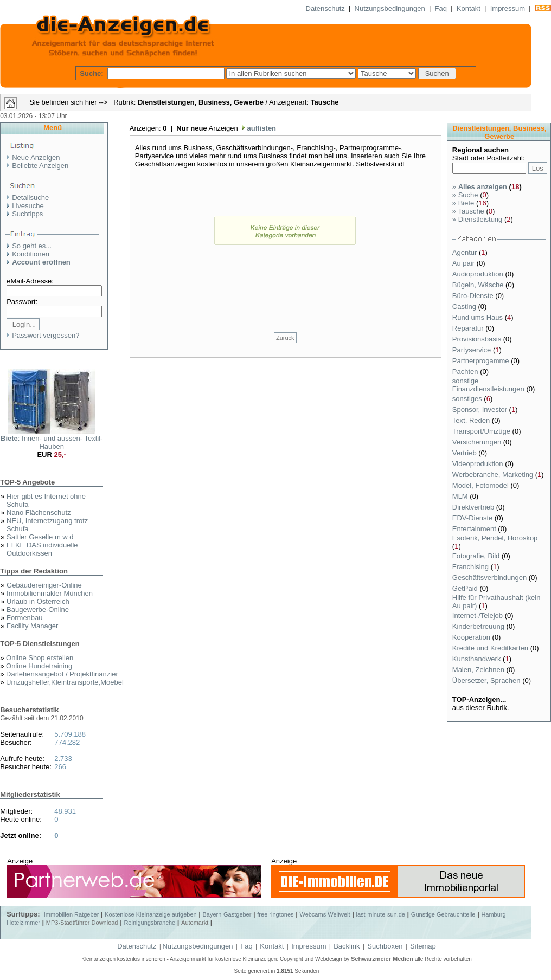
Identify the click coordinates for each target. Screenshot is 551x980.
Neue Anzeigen (36, 157)
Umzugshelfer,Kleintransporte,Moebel (65, 682)
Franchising (472, 567)
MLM (461, 496)
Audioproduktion (479, 274)
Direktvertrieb (474, 507)
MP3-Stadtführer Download (82, 923)
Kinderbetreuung (479, 626)
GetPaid (466, 588)
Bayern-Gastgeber (227, 914)
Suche (465, 195)
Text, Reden (472, 420)
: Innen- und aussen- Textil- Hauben (52, 442)
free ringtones (275, 914)
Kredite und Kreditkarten (491, 648)
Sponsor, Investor (481, 410)
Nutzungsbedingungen (390, 8)
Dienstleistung (478, 219)
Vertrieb (465, 453)
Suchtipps (27, 214)
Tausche (468, 211)
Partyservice (473, 350)
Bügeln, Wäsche (479, 285)
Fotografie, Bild (477, 556)
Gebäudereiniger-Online (44, 585)
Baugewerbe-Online (38, 610)
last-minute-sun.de (380, 914)
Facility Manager (32, 626)
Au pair (464, 263)
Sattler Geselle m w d (40, 537)
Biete (463, 203)
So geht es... (32, 246)
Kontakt (469, 8)
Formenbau (24, 618)
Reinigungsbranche (149, 923)
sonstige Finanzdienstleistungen (489, 385)
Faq (441, 8)
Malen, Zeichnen (479, 670)
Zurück (285, 338)
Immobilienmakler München (50, 593)
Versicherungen (478, 442)
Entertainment (475, 529)
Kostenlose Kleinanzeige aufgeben (150, 914)
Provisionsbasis (478, 339)
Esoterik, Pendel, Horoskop (495, 538)
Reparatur (469, 328)
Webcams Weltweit (325, 914)
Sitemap (423, 946)
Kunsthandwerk (478, 659)
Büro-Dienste (474, 296)
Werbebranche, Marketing (494, 475)
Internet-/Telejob (479, 615)
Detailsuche (30, 198)
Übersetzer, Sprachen (487, 681)
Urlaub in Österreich (38, 601)
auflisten (261, 128)
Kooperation (472, 637)
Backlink (347, 946)
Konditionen (31, 254)
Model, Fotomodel (482, 485)
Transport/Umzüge (482, 431)
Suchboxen (385, 946)
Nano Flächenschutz (39, 512)
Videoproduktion (479, 464)
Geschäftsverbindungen (491, 578)
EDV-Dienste (473, 518)
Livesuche (28, 206)
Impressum (508, 8)
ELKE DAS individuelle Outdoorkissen (42, 549)
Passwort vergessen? (46, 335)
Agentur (466, 252)
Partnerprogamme (482, 361)
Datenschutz (325, 8)
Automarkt (195, 923)
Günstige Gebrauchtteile (443, 914)
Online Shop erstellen (40, 658)
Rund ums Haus (479, 317)
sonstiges (468, 399)
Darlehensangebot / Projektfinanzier (62, 674)
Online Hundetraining (39, 666)
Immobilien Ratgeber (72, 914)
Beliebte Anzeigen (40, 166)
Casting (465, 307)
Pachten (466, 372)
